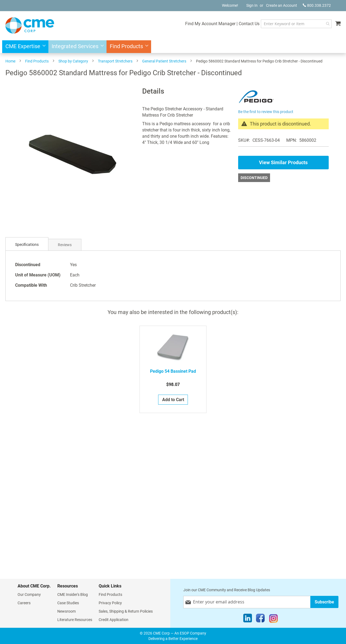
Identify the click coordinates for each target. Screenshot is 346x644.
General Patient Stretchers (164, 61)
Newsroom (66, 611)
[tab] (27, 245)
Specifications (27, 245)
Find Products (37, 61)
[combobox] (293, 24)
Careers (24, 603)
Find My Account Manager (205, 24)
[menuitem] (24, 47)
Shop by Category (73, 61)
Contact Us (243, 24)
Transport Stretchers (115, 61)
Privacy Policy (110, 603)
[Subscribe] (324, 602)
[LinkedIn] (248, 619)
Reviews (65, 245)
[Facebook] (260, 619)
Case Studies (68, 603)
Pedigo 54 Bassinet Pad (173, 371)
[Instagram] (273, 619)
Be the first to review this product (266, 112)
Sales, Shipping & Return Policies (126, 611)
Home (10, 61)
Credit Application (114, 620)
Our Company (29, 595)
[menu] (173, 47)
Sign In (252, 5)
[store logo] (30, 25)
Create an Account (282, 5)
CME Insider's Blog (73, 595)
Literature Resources (75, 620)
